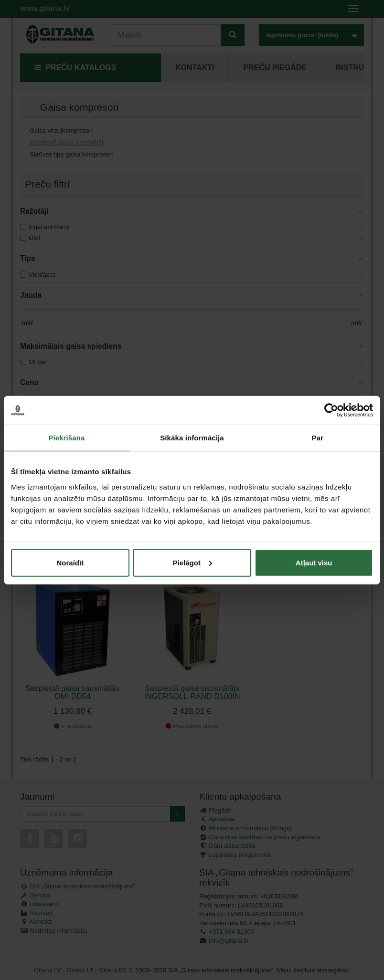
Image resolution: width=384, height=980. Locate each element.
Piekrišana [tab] (66, 438)
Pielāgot (192, 562)
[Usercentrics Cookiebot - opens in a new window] (331, 410)
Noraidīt (70, 562)
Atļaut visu (314, 562)
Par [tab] (317, 438)
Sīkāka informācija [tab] (192, 438)
